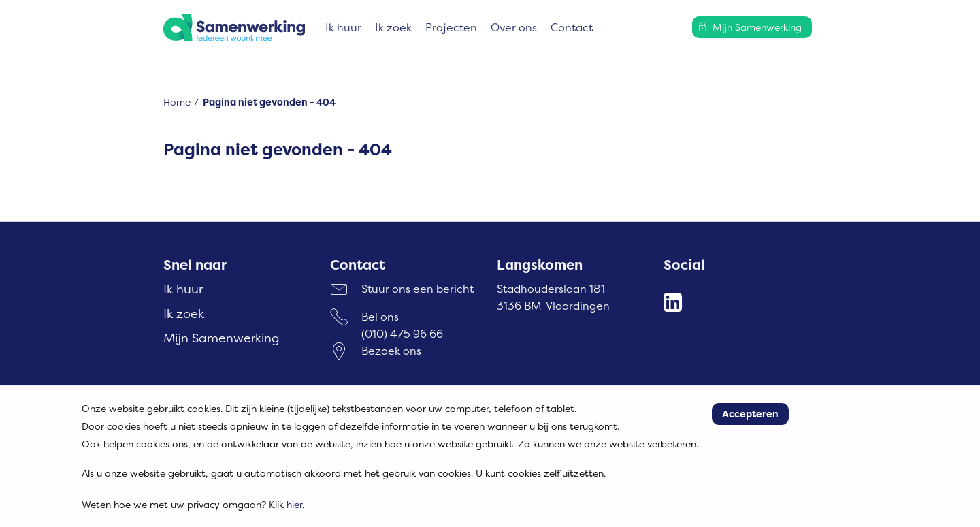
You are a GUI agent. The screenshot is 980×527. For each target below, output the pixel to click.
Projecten (451, 27)
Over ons (514, 27)
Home (177, 102)
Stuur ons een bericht (418, 289)
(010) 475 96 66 (402, 334)
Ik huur (343, 27)
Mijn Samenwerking (222, 338)
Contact (572, 27)
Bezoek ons (391, 351)
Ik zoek (393, 27)
